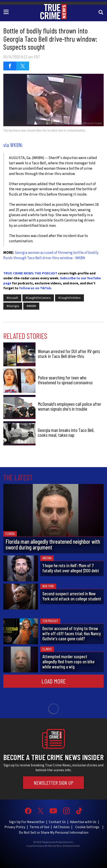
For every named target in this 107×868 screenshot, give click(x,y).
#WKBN (31, 306)
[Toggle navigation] (7, 12)
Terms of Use (39, 827)
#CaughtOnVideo (69, 298)
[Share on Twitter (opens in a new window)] (23, 66)
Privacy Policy (15, 827)
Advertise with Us (83, 822)
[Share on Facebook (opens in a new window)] (10, 66)
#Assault (12, 298)
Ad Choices (62, 827)
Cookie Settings (87, 827)
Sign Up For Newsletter (27, 822)
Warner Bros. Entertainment (64, 846)
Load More (54, 681)
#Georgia (13, 306)
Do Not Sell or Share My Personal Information (54, 833)
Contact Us (57, 822)
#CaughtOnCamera (38, 298)
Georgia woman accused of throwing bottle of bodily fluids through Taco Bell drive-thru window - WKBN (51, 255)
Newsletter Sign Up (53, 783)
